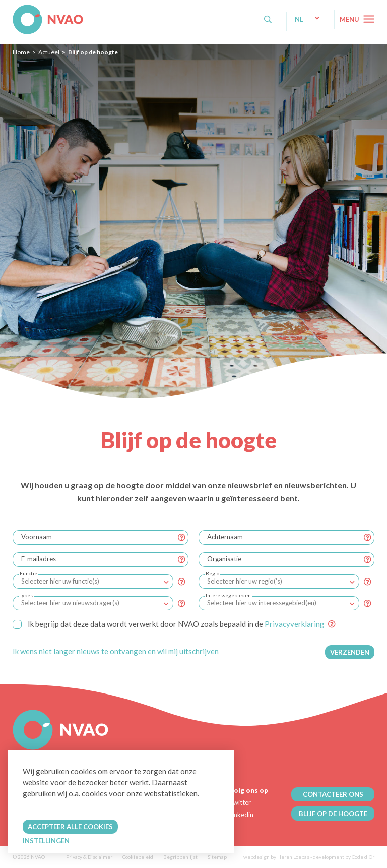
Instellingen (46, 841)
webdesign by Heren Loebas (276, 857)
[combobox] (93, 582)
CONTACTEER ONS (333, 794)
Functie (28, 573)
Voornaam (37, 537)
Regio (212, 573)
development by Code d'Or (344, 857)
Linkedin (241, 815)
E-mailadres (39, 559)
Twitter (240, 802)
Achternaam (225, 537)
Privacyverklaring (295, 624)
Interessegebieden (228, 595)
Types (26, 595)
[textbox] (60, 581)
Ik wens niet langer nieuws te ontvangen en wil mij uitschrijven (116, 651)
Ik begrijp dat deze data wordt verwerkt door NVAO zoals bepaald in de (169, 624)
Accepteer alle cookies (70, 827)
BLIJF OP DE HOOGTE (333, 814)
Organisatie (224, 559)
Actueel (49, 52)
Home (21, 52)
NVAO (14, 10)
